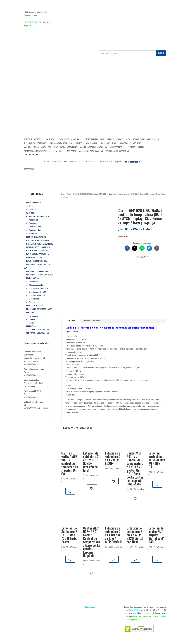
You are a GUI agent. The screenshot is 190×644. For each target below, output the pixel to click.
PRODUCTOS (68, 162)
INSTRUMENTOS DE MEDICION (35, 143)
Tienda (69, 194)
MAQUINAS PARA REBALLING (66, 147)
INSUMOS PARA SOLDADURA (86, 143)
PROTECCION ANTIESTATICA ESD (37, 151)
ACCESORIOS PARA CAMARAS (91, 151)
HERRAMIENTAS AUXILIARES (118, 139)
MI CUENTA (90, 162)
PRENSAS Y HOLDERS (136, 147)
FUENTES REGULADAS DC (94, 139)
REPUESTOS (72, 151)
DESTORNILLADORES (32, 139)
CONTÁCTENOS (106, 162)
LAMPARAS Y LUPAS (108, 143)
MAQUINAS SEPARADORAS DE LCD (93, 147)
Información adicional (92, 321)
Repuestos (119, 162)
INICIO (46, 162)
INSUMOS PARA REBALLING (61, 143)
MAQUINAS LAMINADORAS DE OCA (37, 147)
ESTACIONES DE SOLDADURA (68, 139)
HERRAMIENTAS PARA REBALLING (146, 139)
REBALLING (57, 151)
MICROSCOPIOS (116, 147)
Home (63, 194)
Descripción (70, 321)
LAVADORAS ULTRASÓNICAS (130, 143)
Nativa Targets (90, 607)
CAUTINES (50, 139)
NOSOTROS (56, 162)
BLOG (81, 162)
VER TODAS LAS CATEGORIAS (117, 151)
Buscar (161, 53)
